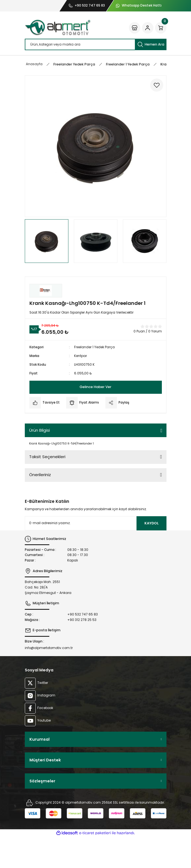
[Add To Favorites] (157, 85)
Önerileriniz (40, 475)
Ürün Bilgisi (40, 430)
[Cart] (161, 28)
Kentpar (81, 356)
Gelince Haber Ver (95, 387)
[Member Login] (148, 28)
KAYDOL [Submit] (151, 523)
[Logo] (58, 28)
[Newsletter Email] (96, 523)
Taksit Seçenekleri (47, 457)
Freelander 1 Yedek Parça (94, 347)
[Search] (96, 44)
